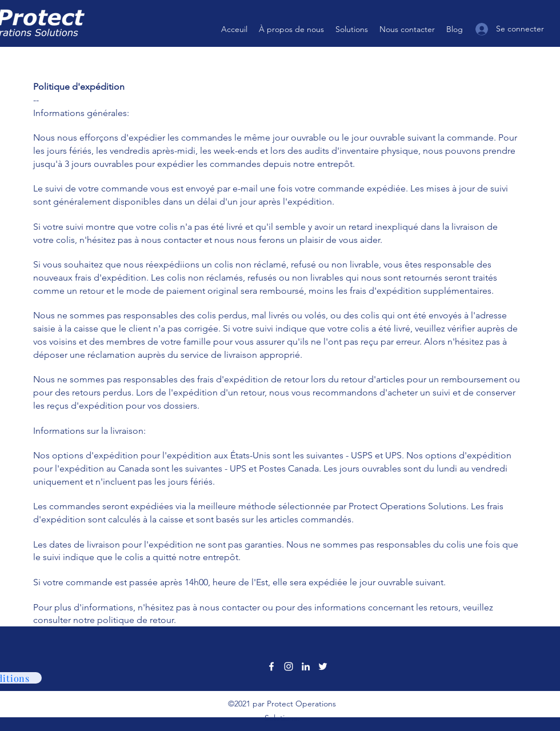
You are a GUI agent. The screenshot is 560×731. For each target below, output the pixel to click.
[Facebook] (271, 666)
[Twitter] (323, 666)
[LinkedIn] (306, 666)
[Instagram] (289, 666)
